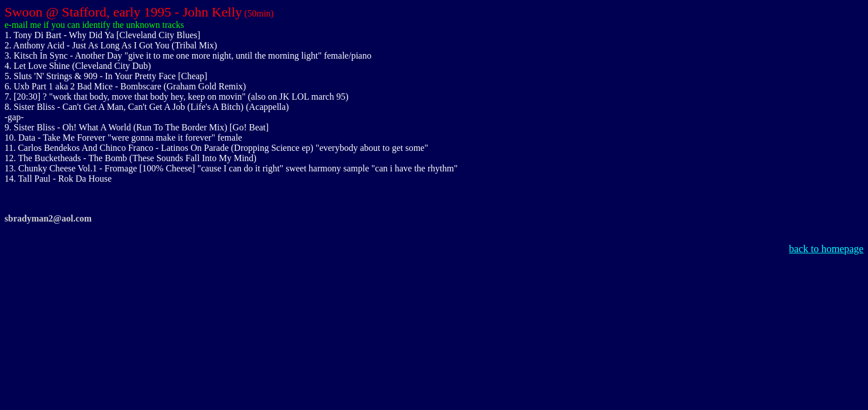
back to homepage (826, 249)
